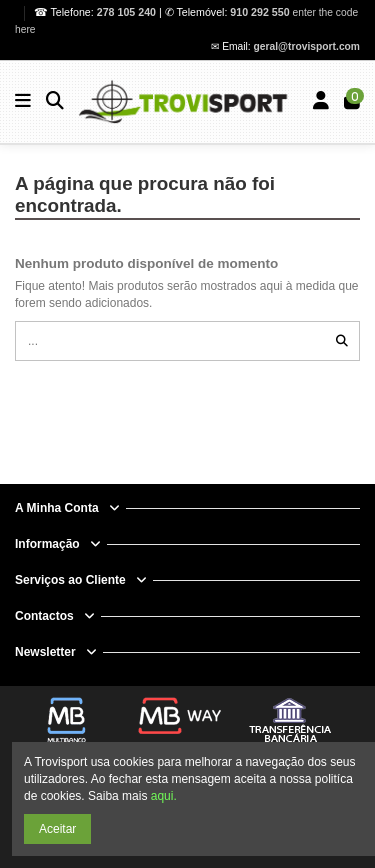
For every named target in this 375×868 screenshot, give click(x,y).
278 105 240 (128, 12)
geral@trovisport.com (307, 46)
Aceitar (57, 829)
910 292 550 (259, 12)
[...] (342, 340)
